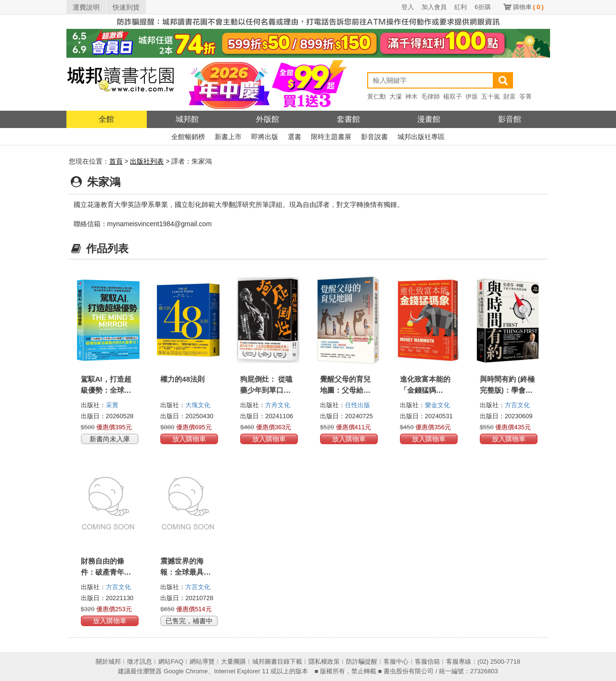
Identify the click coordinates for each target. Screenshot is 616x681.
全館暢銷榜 (188, 137)
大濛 (396, 96)
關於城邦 (108, 662)
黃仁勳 (377, 96)
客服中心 (396, 662)
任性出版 (358, 405)
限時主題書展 (331, 137)
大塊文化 (198, 405)
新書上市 (228, 137)
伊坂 (472, 96)
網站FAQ (171, 662)
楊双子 (453, 96)
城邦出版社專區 (421, 137)
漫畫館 (429, 119)
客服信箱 (427, 662)
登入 (408, 7)
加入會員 (434, 7)
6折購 (482, 7)
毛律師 (430, 96)
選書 (295, 137)
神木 (411, 96)
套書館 (348, 119)
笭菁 (526, 96)
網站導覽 (202, 662)
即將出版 (265, 137)
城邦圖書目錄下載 (277, 662)
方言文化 (517, 405)
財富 (510, 96)
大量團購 (233, 662)
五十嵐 (491, 96)
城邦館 (187, 119)
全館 (106, 119)
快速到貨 (126, 7)
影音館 (510, 119)
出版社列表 (147, 161)
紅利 (461, 7)
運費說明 (86, 7)
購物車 (528, 7)
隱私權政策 (324, 662)
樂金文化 (437, 405)
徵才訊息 (140, 662)
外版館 (268, 119)
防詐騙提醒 (362, 662)
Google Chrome (186, 671)
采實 (112, 405)
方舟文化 (278, 405)
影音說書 (374, 137)
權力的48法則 (182, 379)
